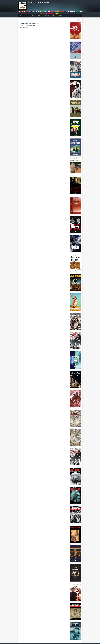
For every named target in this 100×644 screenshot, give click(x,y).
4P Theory (27, 15)
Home (20, 15)
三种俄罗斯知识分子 (26, 21)
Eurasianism (46, 15)
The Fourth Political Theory (38, 3)
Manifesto (54, 15)
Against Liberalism (36, 15)
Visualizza (23, 25)
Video (60, 15)
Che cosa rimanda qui (31, 25)
